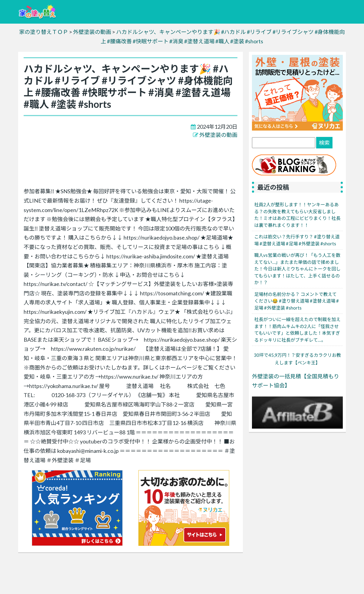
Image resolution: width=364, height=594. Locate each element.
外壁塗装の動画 (218, 135)
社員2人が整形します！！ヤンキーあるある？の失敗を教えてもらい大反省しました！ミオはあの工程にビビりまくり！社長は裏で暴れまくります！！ (297, 215)
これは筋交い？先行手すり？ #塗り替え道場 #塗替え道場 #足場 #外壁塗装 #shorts (297, 240)
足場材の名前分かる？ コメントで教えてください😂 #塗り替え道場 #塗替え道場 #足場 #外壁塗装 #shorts (296, 301)
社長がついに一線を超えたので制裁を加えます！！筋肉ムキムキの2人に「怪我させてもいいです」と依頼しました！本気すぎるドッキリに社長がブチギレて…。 (297, 330)
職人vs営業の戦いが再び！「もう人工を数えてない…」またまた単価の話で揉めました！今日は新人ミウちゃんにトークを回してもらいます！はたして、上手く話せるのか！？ (297, 269)
